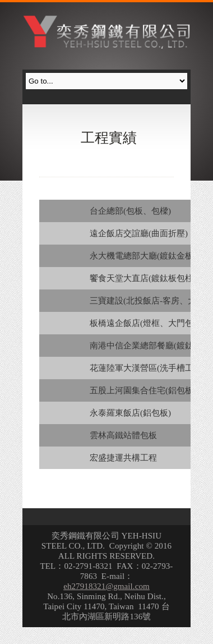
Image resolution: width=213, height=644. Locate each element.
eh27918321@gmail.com (106, 586)
